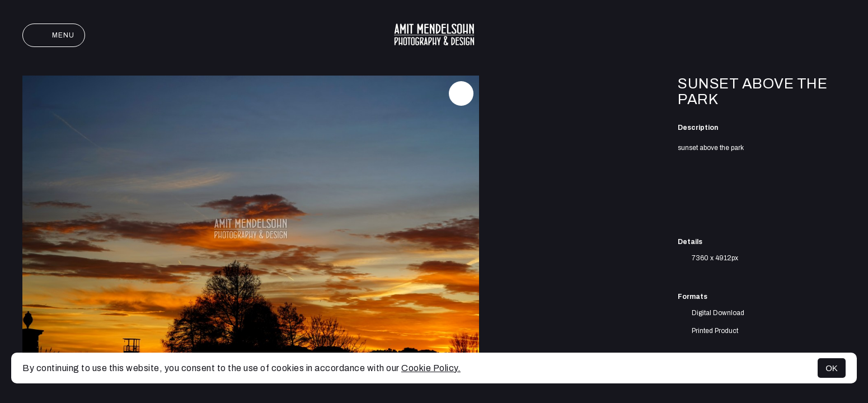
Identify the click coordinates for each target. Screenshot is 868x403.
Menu (54, 35)
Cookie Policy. (431, 368)
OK (832, 368)
